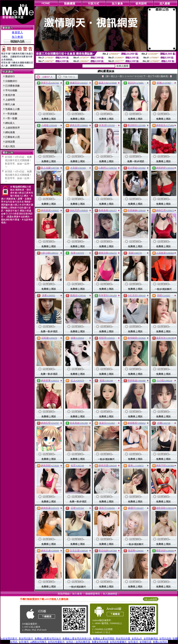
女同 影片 (133, 642)
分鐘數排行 (11, 81)
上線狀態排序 (13, 128)
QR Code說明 (151, 599)
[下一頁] (147, 76)
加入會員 (17, 37)
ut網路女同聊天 (38, 642)
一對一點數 (11, 118)
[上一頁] (118, 76)
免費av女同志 (160, 642)
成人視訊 (10, 146)
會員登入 (17, 32)
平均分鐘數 (11, 90)
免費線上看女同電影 (104, 638)
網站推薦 (10, 132)
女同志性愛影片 (56, 642)
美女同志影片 (26, 638)
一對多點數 (11, 114)
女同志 (70, 642)
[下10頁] (155, 76)
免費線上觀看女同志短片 (48, 638)
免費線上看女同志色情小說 (77, 638)
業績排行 (10, 76)
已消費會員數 (13, 86)
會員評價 (10, 95)
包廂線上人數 (13, 109)
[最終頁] (164, 76)
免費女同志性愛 (100, 642)
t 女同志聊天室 (82, 642)
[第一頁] (110, 76)
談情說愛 (10, 142)
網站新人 (10, 123)
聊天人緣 (10, 104)
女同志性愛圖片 (118, 642)
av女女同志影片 (9, 638)
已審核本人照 (13, 137)
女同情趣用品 (151, 638)
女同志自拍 (165, 638)
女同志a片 (137, 638)
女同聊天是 (145, 642)
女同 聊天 (24, 642)
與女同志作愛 (123, 638)
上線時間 (10, 100)
